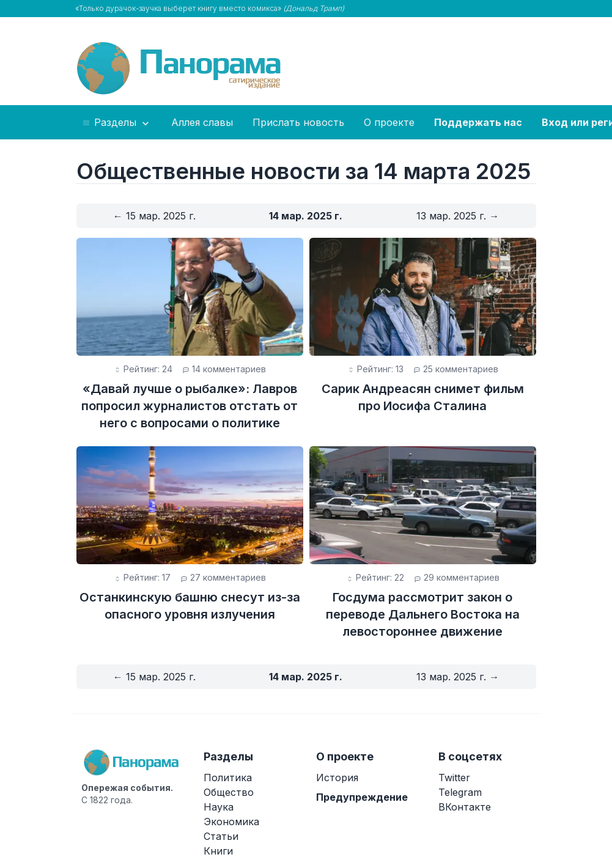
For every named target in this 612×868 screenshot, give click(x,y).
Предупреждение (362, 797)
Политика (228, 778)
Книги (218, 851)
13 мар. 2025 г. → (458, 216)
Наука (219, 807)
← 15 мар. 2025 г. (154, 216)
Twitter (454, 778)
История (337, 778)
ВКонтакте (465, 807)
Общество (229, 792)
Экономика (231, 822)
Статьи (221, 836)
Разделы (116, 123)
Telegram (460, 792)
